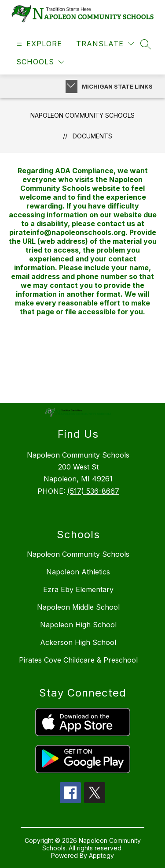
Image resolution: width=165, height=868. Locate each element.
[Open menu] (38, 44)
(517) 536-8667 (93, 491)
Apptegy (101, 855)
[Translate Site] (105, 44)
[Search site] (146, 44)
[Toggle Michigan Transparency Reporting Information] (71, 86)
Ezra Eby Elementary (78, 589)
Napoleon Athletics (78, 572)
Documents (92, 136)
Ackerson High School (78, 642)
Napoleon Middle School (78, 607)
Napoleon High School (78, 625)
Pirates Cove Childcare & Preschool (78, 660)
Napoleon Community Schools (82, 115)
